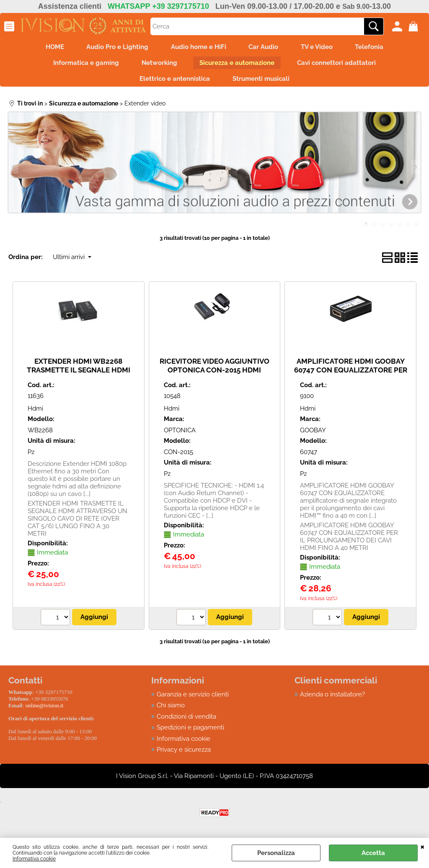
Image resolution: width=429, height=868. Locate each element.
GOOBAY (313, 436)
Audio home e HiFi (197, 48)
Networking (158, 65)
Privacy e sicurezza (184, 755)
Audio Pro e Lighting (114, 48)
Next (415, 173)
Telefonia (376, 48)
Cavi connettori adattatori (341, 65)
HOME (48, 48)
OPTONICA (180, 436)
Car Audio (265, 48)
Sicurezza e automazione (239, 65)
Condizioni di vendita (186, 722)
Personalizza (276, 853)
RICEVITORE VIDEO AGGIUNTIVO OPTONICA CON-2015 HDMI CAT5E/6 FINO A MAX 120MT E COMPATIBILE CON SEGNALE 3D (214, 380)
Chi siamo (171, 711)
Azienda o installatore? (332, 700)
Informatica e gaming (82, 65)
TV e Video (321, 48)
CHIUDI (423, 846)
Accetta (373, 853)
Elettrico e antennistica (173, 83)
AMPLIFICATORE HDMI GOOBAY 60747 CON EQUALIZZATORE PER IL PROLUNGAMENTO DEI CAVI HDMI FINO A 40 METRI (351, 380)
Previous (14, 173)
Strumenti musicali (262, 83)
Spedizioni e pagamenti (190, 733)
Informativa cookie (34, 859)
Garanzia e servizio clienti (193, 700)
